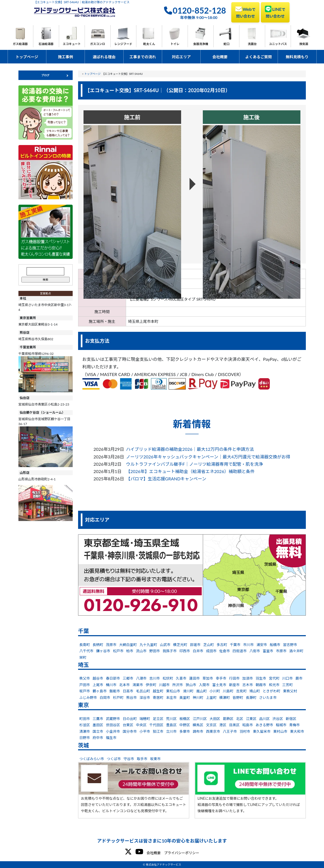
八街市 (255, 651)
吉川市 (155, 678)
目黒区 (234, 725)
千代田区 (156, 725)
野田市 (155, 651)
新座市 (234, 685)
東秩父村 (290, 691)
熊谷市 (132, 697)
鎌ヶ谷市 (103, 651)
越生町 (158, 691)
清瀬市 (85, 731)
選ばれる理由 (104, 57)
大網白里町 (128, 645)
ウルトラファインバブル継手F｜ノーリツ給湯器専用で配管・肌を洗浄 (195, 464)
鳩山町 (255, 691)
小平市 (145, 731)
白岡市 (105, 697)
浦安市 (262, 645)
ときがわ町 (272, 691)
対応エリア (181, 57)
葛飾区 (228, 719)
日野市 (85, 738)
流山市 (141, 651)
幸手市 (221, 678)
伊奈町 (151, 685)
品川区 (264, 719)
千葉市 (235, 645)
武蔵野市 (113, 719)
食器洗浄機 (201, 44)
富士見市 (219, 685)
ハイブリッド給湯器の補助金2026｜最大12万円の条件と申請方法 (190, 449)
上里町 (211, 697)
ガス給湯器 (20, 44)
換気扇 (304, 44)
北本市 (125, 685)
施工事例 (66, 57)
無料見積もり (297, 57)
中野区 (185, 725)
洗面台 (252, 44)
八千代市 (86, 651)
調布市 (198, 731)
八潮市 (141, 678)
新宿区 (291, 719)
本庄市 (171, 697)
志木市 (248, 685)
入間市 (204, 685)
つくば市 (114, 759)
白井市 (198, 651)
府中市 (98, 738)
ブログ (46, 75)
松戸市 (118, 651)
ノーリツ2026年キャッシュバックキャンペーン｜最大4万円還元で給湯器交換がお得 (208, 457)
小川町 (215, 691)
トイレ (175, 44)
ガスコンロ (97, 44)
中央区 (141, 725)
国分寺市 (130, 731)
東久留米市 (262, 731)
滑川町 (188, 691)
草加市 (208, 678)
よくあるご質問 (259, 57)
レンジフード (123, 44)
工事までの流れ (143, 57)
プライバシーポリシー (182, 853)
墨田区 (98, 725)
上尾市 (98, 685)
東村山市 (280, 731)
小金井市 (113, 731)
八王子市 (230, 731)
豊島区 (171, 725)
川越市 (164, 685)
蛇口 (226, 44)
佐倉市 (225, 651)
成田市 (211, 651)
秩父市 (85, 678)
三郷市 (128, 678)
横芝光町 (180, 645)
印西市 (185, 651)
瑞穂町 (145, 719)
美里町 (185, 697)
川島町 (228, 691)
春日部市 (113, 678)
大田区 (215, 719)
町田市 (85, 719)
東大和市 (297, 731)
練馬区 (198, 725)
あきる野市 (264, 725)
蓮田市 (195, 678)
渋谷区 (278, 719)
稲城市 (281, 725)
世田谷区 (113, 725)
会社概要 (220, 57)
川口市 (288, 678)
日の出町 (130, 719)
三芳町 (288, 685)
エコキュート (72, 44)
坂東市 (155, 759)
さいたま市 (268, 697)
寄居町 (158, 697)
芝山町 (209, 645)
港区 (223, 725)
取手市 (142, 759)
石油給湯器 (46, 44)
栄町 (83, 657)
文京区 (211, 725)
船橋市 (275, 645)
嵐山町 (202, 691)
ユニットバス (278, 44)
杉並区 (85, 725)
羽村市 (245, 731)
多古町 (222, 645)
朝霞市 (261, 685)
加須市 (248, 678)
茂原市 (111, 645)
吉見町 (241, 691)
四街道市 (240, 651)
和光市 (274, 685)
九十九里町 (148, 645)
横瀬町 (225, 697)
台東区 (128, 725)
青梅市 (294, 725)
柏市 (130, 651)
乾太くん (149, 44)
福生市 (111, 738)
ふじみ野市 (88, 697)
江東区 (251, 719)
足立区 (158, 719)
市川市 (248, 645)
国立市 (98, 731)
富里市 (268, 651)
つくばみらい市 (92, 759)
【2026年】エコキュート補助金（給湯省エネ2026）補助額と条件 (190, 471)
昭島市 (248, 725)
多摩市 (185, 731)
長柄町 (98, 645)
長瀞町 (251, 697)
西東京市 (213, 731)
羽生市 (261, 678)
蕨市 (299, 678)
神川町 (198, 697)
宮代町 (274, 678)
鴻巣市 (138, 685)
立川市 (171, 731)
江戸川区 (200, 719)
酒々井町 (296, 651)
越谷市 (98, 678)
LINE (275, 12)
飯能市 (115, 691)
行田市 (234, 678)
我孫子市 (170, 651)
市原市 (281, 651)
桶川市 (111, 685)
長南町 (85, 645)
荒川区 (171, 719)
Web (245, 12)
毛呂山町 (143, 691)
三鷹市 (98, 719)
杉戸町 (118, 697)
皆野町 (238, 697)
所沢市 (178, 685)
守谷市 (129, 759)
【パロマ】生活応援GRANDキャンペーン (166, 479)
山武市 (165, 645)
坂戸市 (85, 691)
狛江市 (158, 731)
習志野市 (290, 645)
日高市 (128, 691)
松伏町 (168, 678)
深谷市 (145, 697)
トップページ (27, 57)
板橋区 (185, 719)
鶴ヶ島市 (100, 691)
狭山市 (191, 685)
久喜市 (181, 678)
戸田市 (85, 685)
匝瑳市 (195, 645)
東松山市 (173, 691)
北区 (240, 719)
